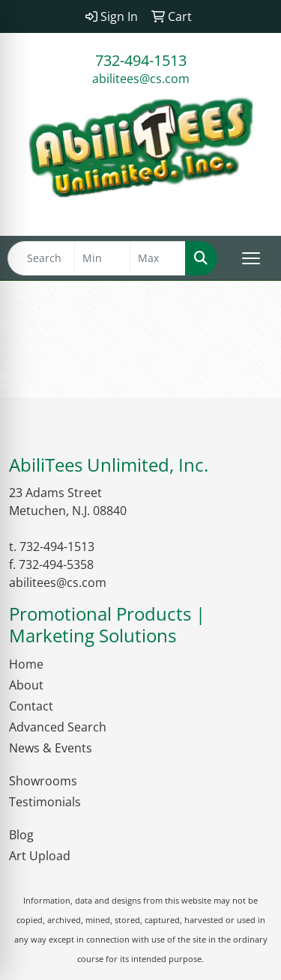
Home (26, 664)
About (26, 685)
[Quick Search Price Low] (102, 258)
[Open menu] (251, 258)
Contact (31, 706)
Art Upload (40, 856)
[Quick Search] (41, 258)
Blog (21, 835)
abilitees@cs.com (141, 79)
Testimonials (45, 802)
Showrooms (43, 781)
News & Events (51, 748)
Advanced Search (58, 727)
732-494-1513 (141, 60)
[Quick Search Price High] (158, 258)
